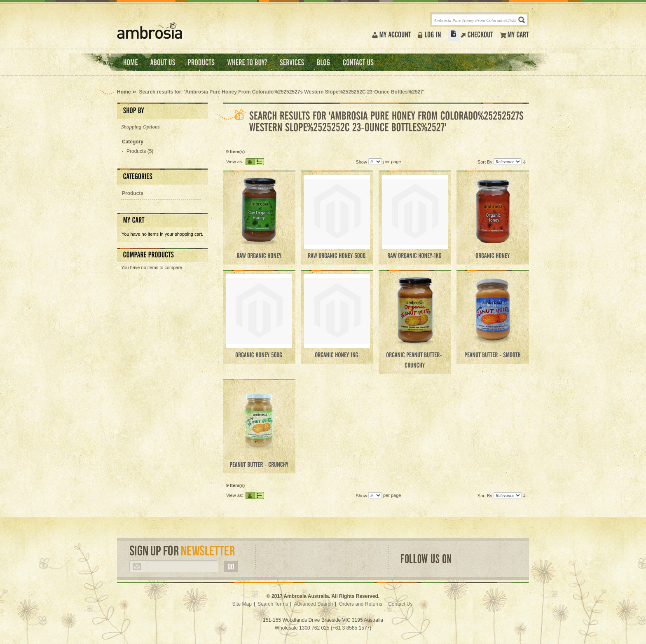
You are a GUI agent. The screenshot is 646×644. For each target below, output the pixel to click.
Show (361, 162)
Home (124, 92)
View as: (235, 162)
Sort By (485, 162)
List (260, 162)
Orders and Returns (360, 604)
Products (136, 151)
